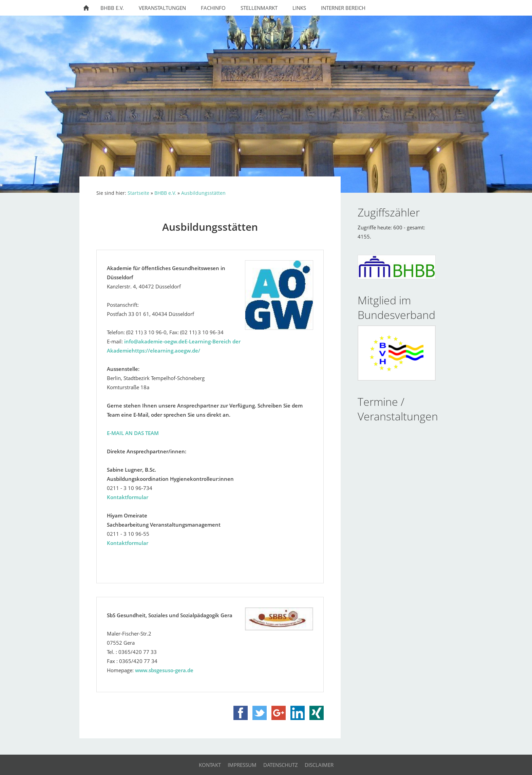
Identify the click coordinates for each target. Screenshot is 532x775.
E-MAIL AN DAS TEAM (133, 433)
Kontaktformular (128, 497)
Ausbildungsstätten (203, 193)
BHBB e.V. (165, 193)
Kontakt (210, 765)
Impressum (242, 765)
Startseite (138, 193)
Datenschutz (281, 765)
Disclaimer (319, 765)
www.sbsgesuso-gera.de (164, 670)
